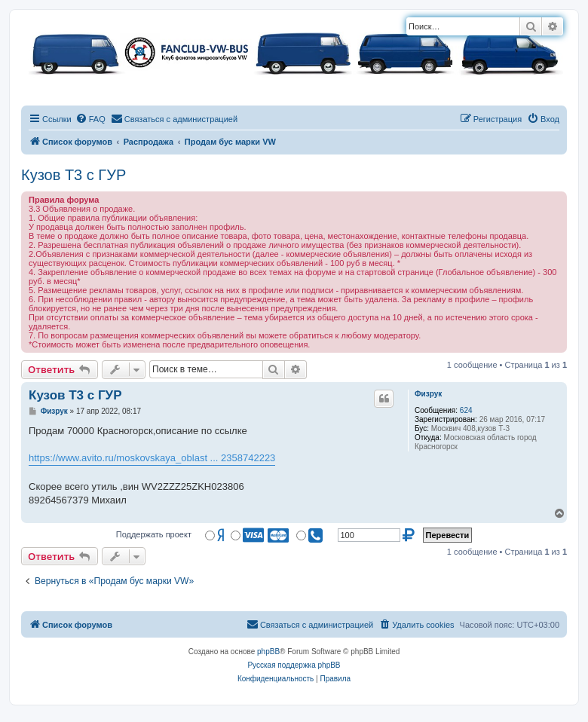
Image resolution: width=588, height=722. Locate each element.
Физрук (428, 394)
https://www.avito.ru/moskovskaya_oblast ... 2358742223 (152, 458)
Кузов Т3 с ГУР (73, 175)
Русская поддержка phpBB (294, 665)
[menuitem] (90, 119)
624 (466, 410)
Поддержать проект (154, 534)
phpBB (268, 652)
